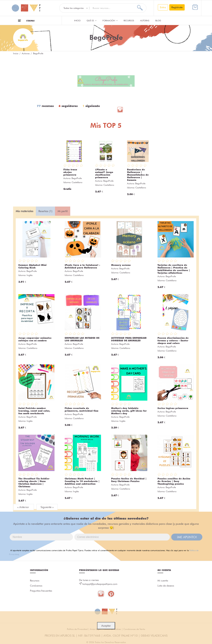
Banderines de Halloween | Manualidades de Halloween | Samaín (138, 175)
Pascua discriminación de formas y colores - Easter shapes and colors (173, 341)
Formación (110, 20)
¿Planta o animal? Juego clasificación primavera (104, 173)
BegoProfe (77, 178)
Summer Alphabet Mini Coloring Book (32, 266)
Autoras (145, 20)
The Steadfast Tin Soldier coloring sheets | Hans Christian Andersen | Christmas (34, 483)
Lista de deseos (166, 586)
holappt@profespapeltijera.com (100, 584)
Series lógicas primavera (173, 408)
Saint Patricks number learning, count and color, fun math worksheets (34, 411)
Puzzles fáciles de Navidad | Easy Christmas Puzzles (129, 480)
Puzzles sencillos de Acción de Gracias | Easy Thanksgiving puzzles (174, 481)
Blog (158, 20)
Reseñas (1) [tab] (45, 211)
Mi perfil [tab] (63, 211)
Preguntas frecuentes (41, 591)
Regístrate (177, 7)
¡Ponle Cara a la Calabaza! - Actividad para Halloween (82, 266)
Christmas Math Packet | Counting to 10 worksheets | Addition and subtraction (82, 481)
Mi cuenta (163, 581)
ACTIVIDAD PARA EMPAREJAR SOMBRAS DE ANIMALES (129, 339)
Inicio (77, 20)
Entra (163, 7)
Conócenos (36, 586)
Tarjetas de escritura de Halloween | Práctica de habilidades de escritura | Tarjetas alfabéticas (174, 269)
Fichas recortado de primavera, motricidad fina (82, 409)
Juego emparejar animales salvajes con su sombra (35, 339)
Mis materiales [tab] (24, 211)
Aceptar (106, 626)
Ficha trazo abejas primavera (70, 172)
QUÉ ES (92, 20)
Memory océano (121, 265)
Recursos (129, 20)
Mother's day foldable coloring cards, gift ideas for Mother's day (129, 411)
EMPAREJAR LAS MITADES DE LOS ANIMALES (82, 339)
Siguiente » (47, 507)
